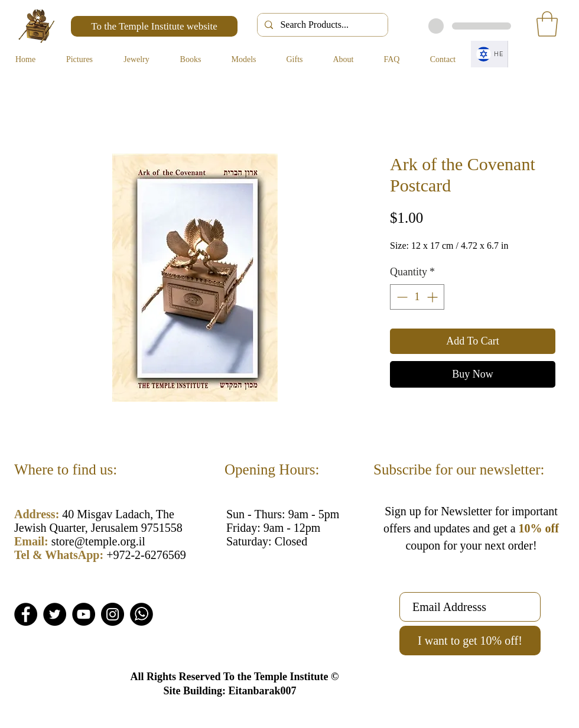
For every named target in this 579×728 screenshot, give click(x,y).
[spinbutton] (417, 297)
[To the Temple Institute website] (154, 26)
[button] (547, 24)
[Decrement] (401, 297)
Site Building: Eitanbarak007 (230, 691)
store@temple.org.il (98, 541)
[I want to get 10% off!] (470, 641)
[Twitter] (55, 614)
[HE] (489, 54)
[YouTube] (84, 614)
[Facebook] (26, 614)
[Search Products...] (321, 25)
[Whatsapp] (142, 614)
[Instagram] (113, 614)
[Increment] (433, 297)
